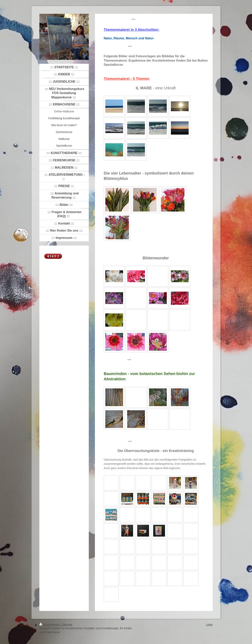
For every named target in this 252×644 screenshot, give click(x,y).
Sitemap (67, 625)
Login (209, 625)
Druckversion (50, 625)
